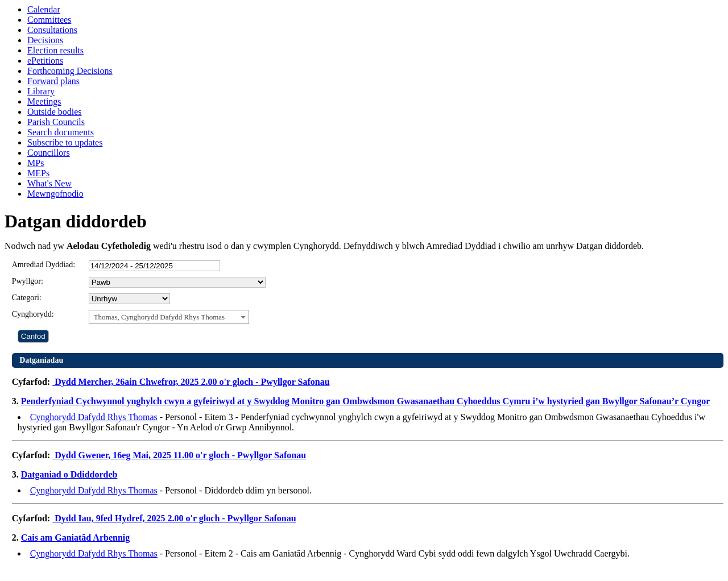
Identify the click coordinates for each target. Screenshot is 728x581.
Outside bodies (55, 112)
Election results (55, 50)
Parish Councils (56, 122)
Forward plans (53, 81)
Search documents (61, 132)
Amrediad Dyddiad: (44, 265)
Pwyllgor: (28, 281)
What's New (49, 183)
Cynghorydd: (33, 314)
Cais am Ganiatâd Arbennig (76, 538)
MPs (36, 163)
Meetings (44, 101)
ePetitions (45, 61)
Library (41, 91)
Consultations (52, 30)
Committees (49, 20)
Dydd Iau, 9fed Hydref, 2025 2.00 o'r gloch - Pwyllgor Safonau (174, 518)
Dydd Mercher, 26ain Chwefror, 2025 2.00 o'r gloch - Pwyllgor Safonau (191, 382)
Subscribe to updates (65, 142)
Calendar (44, 9)
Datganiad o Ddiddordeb (69, 474)
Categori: (27, 298)
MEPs (38, 173)
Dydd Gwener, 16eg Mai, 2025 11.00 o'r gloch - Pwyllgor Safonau (179, 455)
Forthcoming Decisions (70, 71)
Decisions (45, 40)
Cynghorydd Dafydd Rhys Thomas (94, 417)
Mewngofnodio (55, 194)
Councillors (49, 153)
